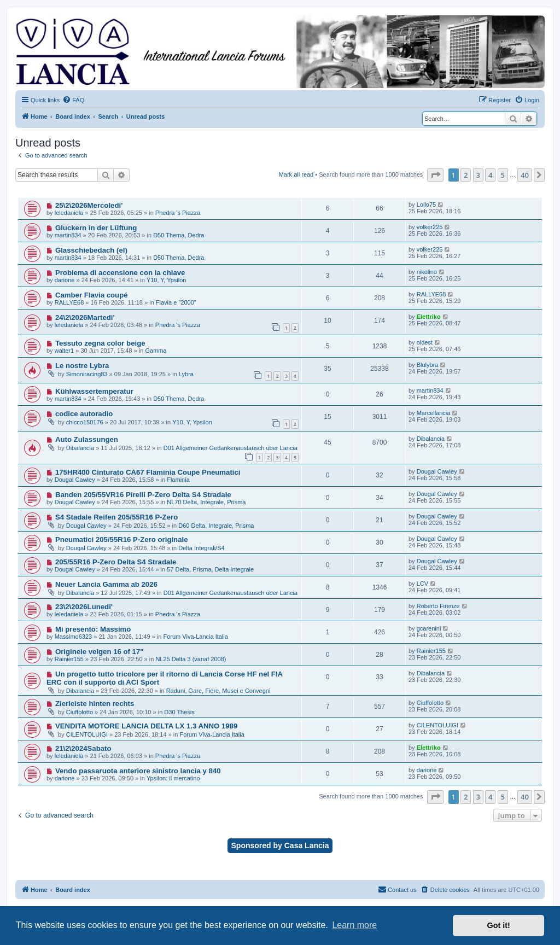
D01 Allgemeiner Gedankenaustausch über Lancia (231, 448)
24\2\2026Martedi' (85, 317)
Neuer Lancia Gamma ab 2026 (106, 584)
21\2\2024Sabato (83, 748)
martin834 (68, 235)
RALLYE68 (69, 302)
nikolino (427, 272)
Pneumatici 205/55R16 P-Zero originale (122, 539)
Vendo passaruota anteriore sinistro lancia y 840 (138, 771)
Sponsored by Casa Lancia (280, 845)
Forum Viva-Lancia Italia (195, 637)
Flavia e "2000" (176, 302)
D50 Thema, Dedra (179, 235)
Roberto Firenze (438, 606)
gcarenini (429, 628)
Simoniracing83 (87, 374)
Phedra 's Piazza (178, 213)
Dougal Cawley (75, 480)
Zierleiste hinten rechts (95, 704)
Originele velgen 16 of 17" (100, 652)
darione (65, 280)
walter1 (64, 351)
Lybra (186, 374)
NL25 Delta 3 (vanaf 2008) (191, 659)
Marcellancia (434, 413)
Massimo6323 (73, 637)
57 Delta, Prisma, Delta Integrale (210, 569)
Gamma (156, 351)
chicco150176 (85, 422)
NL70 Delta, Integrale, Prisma (206, 502)
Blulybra (428, 365)
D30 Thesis (179, 712)
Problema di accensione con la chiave (120, 273)
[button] (435, 175)
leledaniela (69, 213)
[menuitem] (73, 100)
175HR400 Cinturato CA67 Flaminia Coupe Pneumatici (148, 472)
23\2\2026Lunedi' (84, 607)
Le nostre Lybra (82, 366)
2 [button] (466, 175)
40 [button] (525, 175)
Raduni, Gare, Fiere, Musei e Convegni (218, 691)
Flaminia (178, 480)
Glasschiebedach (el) (91, 250)
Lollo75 (426, 205)
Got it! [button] (499, 925)
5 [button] (503, 175)
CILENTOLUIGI (87, 734)
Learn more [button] (354, 925)
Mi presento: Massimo (93, 629)
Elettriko (429, 317)
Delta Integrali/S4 (201, 548)
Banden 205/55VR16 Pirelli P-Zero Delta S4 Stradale (143, 495)
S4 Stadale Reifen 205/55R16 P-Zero (116, 517)
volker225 (430, 227)
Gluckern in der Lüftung (96, 228)
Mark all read (296, 174)
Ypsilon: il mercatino (173, 778)
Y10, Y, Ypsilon (167, 280)
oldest (425, 342)
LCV (422, 584)
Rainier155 (69, 659)
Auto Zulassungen (87, 439)
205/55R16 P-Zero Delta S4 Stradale (116, 562)
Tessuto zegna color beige (100, 343)
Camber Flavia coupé (92, 295)
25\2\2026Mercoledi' (89, 205)
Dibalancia (80, 448)
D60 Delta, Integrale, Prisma (216, 526)
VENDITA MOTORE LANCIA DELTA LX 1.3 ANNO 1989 (146, 726)
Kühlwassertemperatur (94, 391)
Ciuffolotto (80, 712)
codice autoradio (84, 414)
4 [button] (490, 175)
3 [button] (478, 175)
